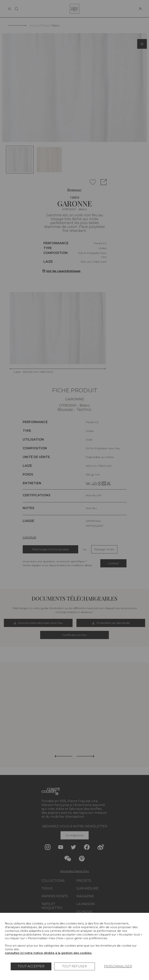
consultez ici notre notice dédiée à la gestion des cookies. (48, 953)
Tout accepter (31, 966)
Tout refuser (74, 966)
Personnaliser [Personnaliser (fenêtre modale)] (118, 966)
